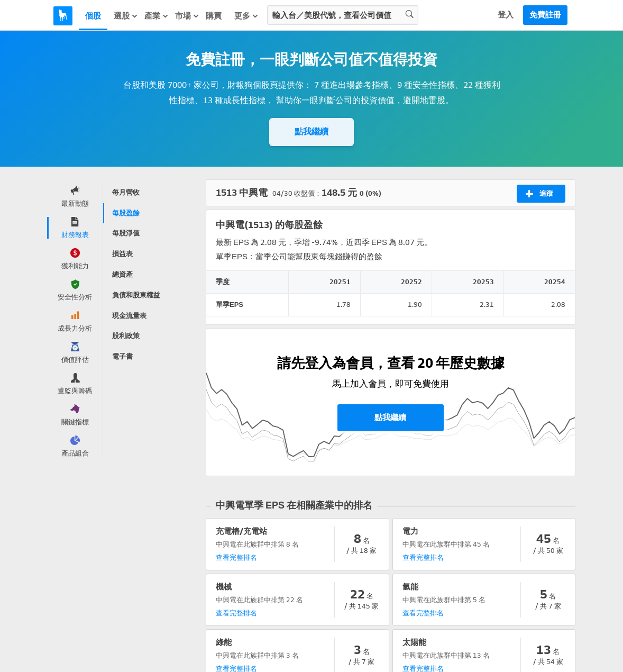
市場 (187, 16)
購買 (214, 16)
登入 (506, 15)
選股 (126, 16)
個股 (93, 16)
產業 (157, 16)
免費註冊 (545, 15)
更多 (246, 16)
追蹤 (539, 194)
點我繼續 (312, 131)
